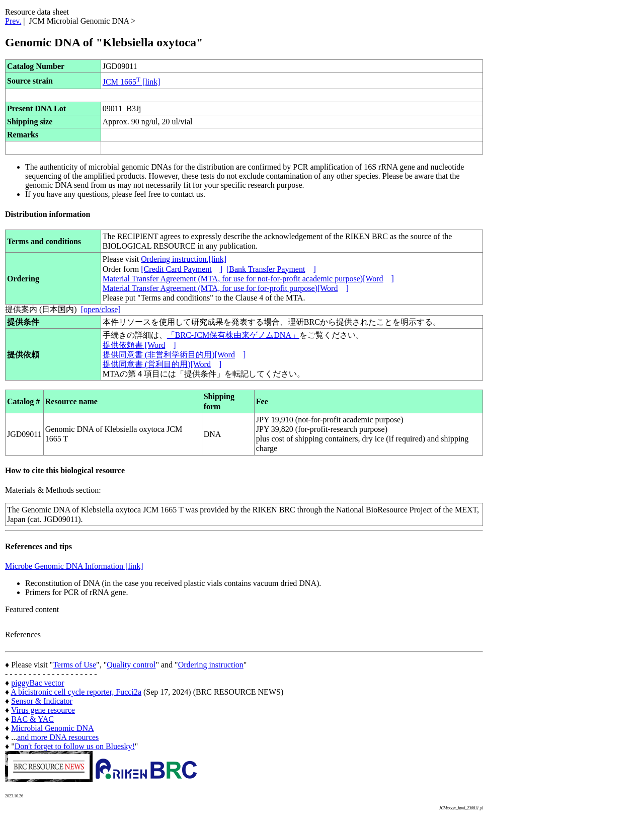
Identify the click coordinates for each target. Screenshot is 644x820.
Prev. (13, 21)
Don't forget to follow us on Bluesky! (75, 746)
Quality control (131, 665)
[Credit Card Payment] (182, 269)
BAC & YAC (32, 719)
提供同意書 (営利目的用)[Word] (162, 364)
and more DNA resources (58, 737)
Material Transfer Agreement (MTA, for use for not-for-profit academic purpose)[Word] (248, 279)
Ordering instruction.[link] (184, 259)
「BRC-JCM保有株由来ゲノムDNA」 (233, 335)
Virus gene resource (43, 710)
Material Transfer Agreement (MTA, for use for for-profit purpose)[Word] (226, 288)
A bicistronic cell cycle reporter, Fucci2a (76, 692)
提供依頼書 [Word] (139, 345)
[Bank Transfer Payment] (271, 269)
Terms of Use (74, 665)
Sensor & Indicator (42, 701)
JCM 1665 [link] (132, 82)
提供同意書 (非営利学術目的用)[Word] (174, 355)
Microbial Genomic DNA (52, 728)
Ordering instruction (211, 665)
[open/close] (101, 309)
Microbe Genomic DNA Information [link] (74, 566)
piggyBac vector (37, 683)
